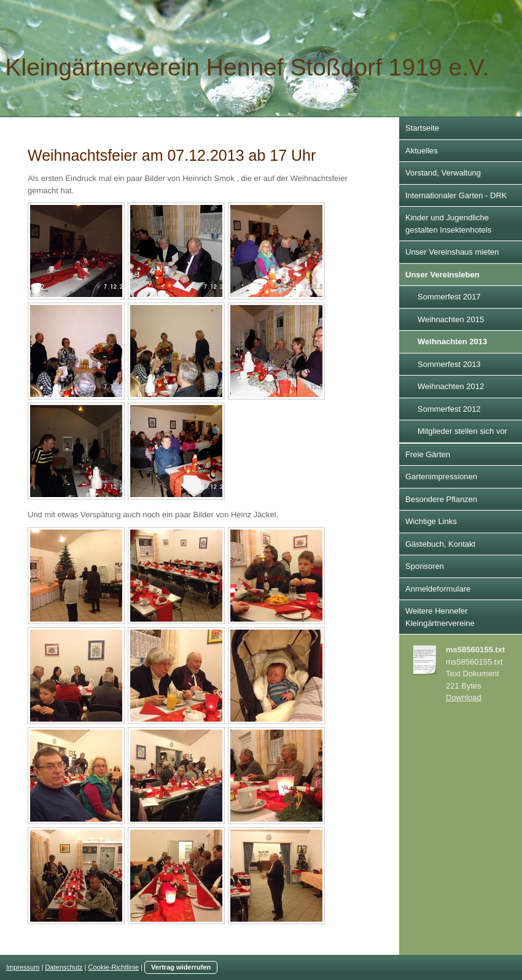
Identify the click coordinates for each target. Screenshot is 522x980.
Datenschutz (64, 967)
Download (464, 697)
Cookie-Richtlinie (114, 967)
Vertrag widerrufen (181, 967)
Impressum (23, 967)
